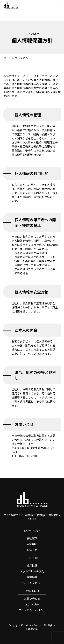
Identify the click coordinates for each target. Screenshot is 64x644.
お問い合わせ (32, 599)
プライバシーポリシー (32, 610)
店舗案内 (32, 544)
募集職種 (32, 577)
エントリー (32, 604)
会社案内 (32, 538)
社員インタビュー (32, 583)
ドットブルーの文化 (32, 571)
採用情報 (32, 565)
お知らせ (32, 550)
